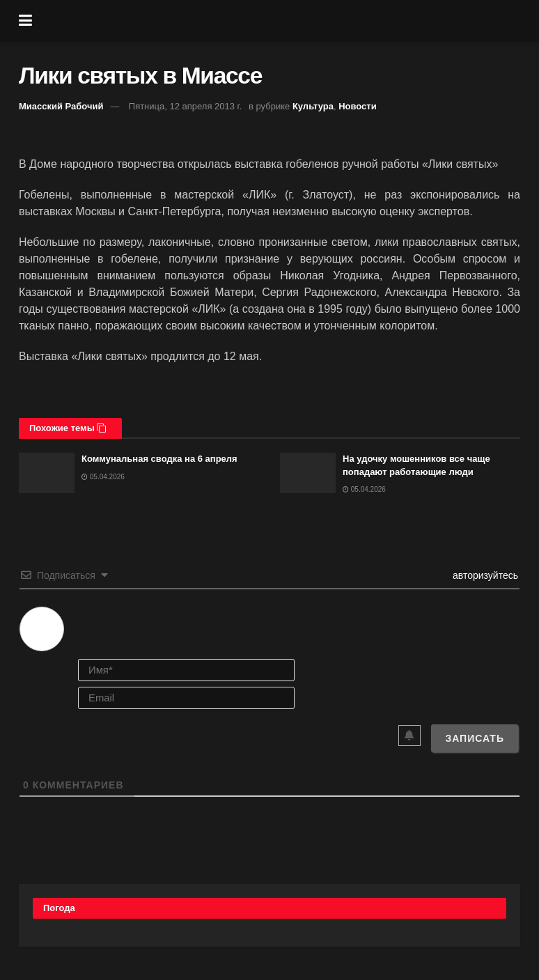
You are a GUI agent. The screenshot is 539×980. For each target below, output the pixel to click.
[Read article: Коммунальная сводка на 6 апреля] (47, 473)
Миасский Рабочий (61, 106)
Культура (313, 106)
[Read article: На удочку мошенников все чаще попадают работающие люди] (308, 473)
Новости (358, 106)
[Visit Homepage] (280, 21)
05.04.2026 (103, 477)
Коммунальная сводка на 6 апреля (159, 459)
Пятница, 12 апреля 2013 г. (186, 106)
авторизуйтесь (484, 575)
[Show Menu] (25, 21)
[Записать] (475, 738)
